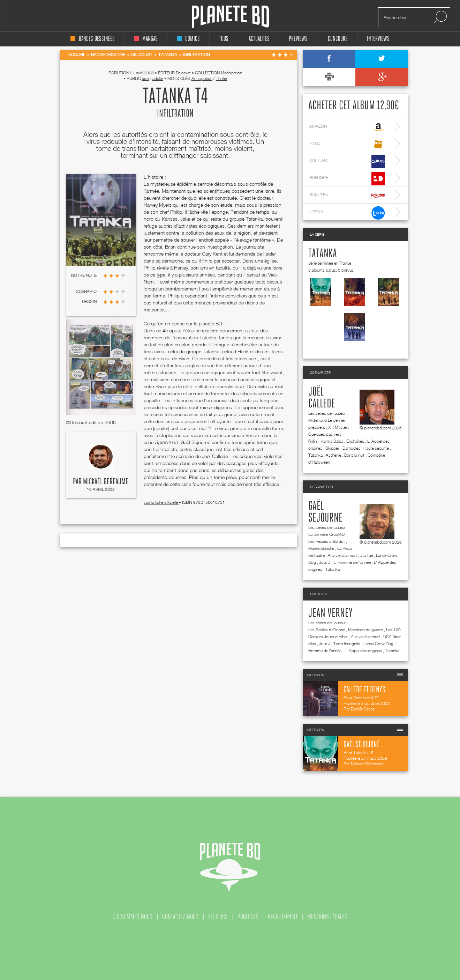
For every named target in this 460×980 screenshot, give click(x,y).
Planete (230, 17)
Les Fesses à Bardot (327, 541)
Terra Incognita (347, 644)
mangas (146, 39)
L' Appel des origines (363, 651)
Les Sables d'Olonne (327, 630)
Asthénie (333, 455)
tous (224, 39)
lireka (347, 213)
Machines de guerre (365, 630)
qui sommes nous (133, 917)
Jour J (325, 562)
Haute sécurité (376, 448)
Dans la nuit (354, 455)
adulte (158, 78)
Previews (298, 39)
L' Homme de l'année (352, 562)
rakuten (347, 196)
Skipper (332, 448)
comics (188, 39)
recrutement (283, 917)
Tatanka (323, 254)
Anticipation (202, 78)
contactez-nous (180, 917)
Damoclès (351, 448)
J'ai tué (367, 555)
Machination (231, 73)
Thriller (222, 78)
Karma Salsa (332, 441)
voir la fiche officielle (161, 502)
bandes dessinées (93, 39)
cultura (347, 161)
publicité (248, 917)
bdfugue (347, 179)
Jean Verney (330, 613)
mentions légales (327, 917)
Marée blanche (321, 548)
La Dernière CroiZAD (326, 534)
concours (338, 39)
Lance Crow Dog (378, 644)
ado (145, 78)
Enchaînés (355, 441)
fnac (347, 144)
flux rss (218, 917)
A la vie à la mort (342, 555)
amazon (347, 127)
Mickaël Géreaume (106, 482)
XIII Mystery (339, 427)
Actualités (259, 39)
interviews (378, 39)
